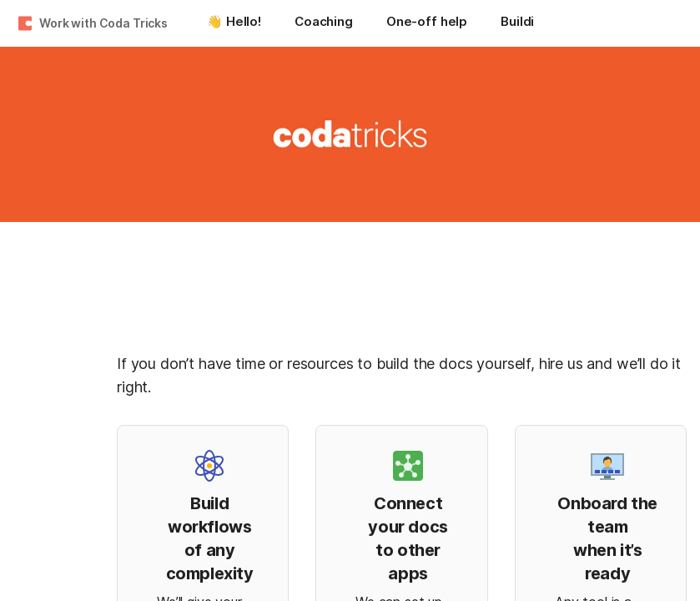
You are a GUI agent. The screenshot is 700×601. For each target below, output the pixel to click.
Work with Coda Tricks (103, 23)
